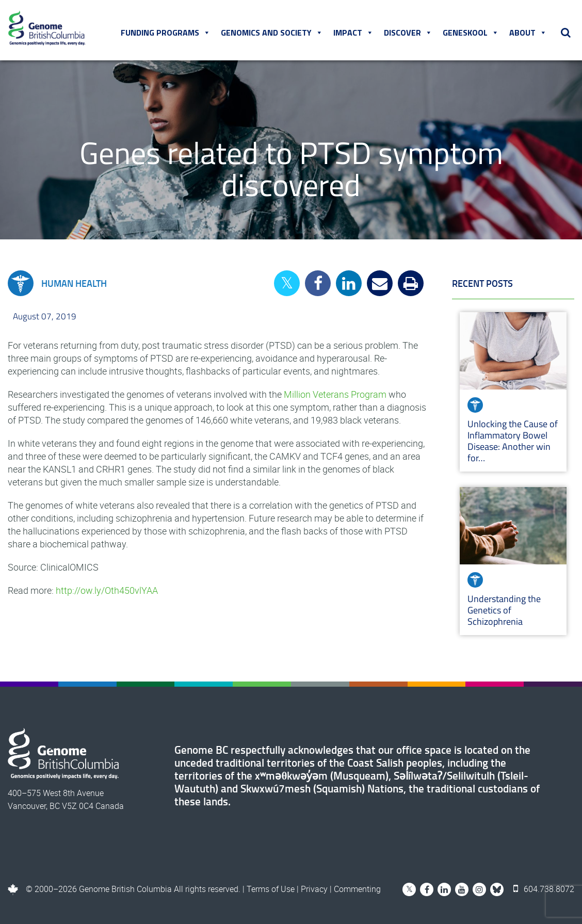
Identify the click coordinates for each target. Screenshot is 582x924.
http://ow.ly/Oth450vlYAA (107, 590)
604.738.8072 (544, 889)
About (528, 33)
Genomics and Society (272, 33)
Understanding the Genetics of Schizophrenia (504, 610)
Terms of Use (271, 889)
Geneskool (471, 33)
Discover (408, 33)
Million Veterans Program (335, 394)
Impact (353, 33)
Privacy (314, 889)
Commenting (357, 889)
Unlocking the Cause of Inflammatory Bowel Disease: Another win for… (513, 441)
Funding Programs (166, 33)
